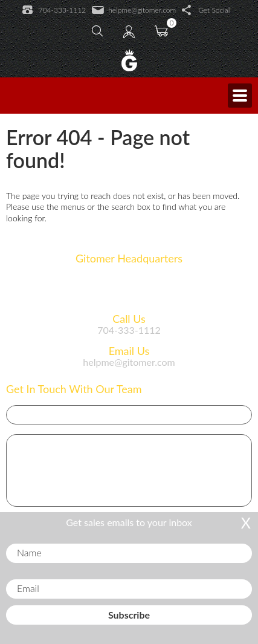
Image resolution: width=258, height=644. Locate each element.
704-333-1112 (54, 10)
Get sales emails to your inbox (129, 522)
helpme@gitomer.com (134, 10)
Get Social (206, 10)
